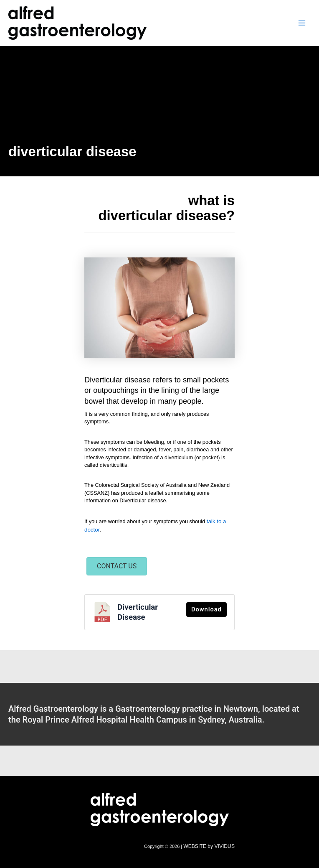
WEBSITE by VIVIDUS (211, 844)
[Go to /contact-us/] (159, 713)
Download (206, 608)
